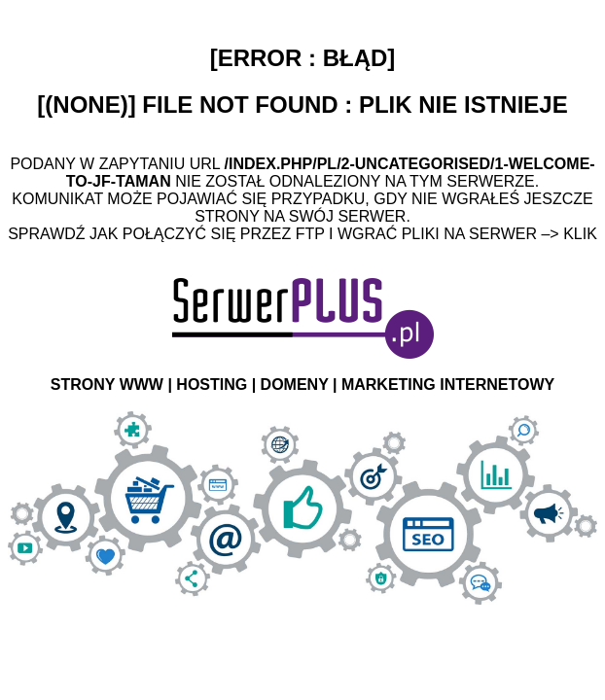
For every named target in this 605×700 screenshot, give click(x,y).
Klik (580, 234)
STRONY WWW (107, 385)
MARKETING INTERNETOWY (448, 385)
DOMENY (295, 385)
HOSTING (212, 385)
